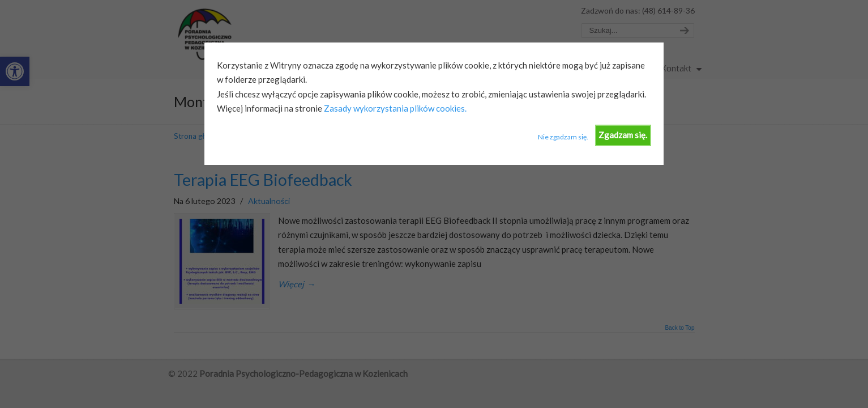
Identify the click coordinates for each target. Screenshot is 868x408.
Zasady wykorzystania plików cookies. (394, 108)
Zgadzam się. (623, 135)
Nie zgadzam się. (563, 137)
